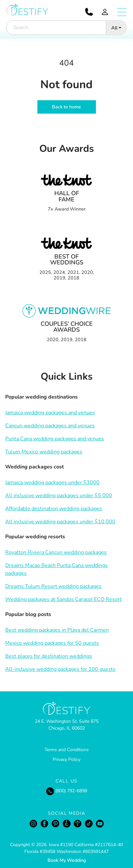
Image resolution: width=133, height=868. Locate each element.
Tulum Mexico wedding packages (44, 452)
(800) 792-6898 (67, 791)
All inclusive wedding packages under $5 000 (59, 496)
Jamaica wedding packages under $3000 (52, 482)
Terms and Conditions (67, 750)
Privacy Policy (66, 759)
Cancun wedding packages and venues (50, 426)
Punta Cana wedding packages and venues (55, 439)
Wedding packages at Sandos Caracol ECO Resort (63, 599)
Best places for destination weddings (49, 656)
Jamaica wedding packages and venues (50, 413)
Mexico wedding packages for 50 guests (52, 643)
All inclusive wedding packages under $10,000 (60, 522)
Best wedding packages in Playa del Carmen (57, 630)
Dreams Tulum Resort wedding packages (53, 586)
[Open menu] (122, 12)
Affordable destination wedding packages (54, 509)
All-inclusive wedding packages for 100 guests (60, 669)
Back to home (66, 107)
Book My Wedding (67, 860)
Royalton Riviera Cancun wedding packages (56, 552)
